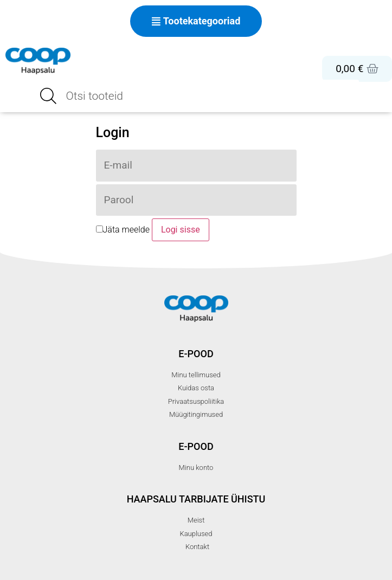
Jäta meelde (123, 230)
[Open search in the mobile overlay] (196, 96)
